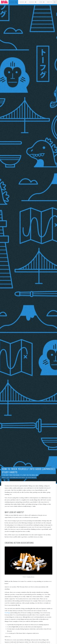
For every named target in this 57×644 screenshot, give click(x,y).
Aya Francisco (33, 477)
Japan (43, 2)
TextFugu (7, 613)
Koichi (23, 477)
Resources (34, 2)
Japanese (15, 2)
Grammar (24, 2)
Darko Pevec (31, 577)
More (51, 2)
